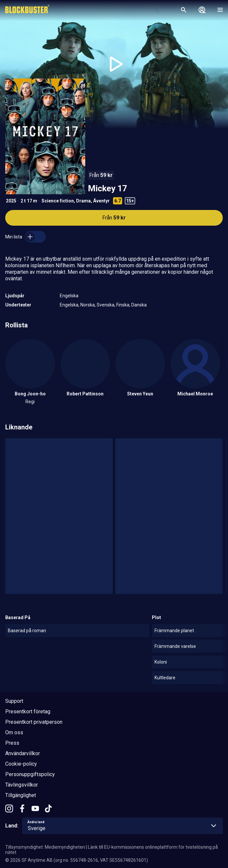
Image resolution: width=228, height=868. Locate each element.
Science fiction (58, 201)
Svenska (106, 305)
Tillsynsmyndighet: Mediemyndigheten (45, 847)
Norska (88, 305)
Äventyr (101, 201)
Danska (139, 305)
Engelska (69, 296)
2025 (11, 201)
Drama (83, 201)
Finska (123, 305)
